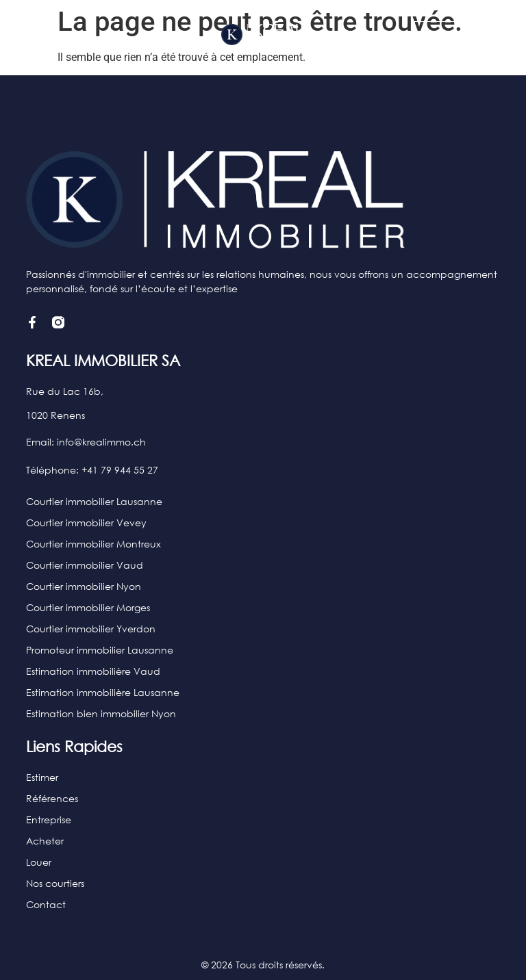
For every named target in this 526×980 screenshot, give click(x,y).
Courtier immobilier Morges (88, 607)
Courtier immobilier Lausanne (94, 501)
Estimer (42, 777)
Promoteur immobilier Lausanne (100, 650)
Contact (46, 904)
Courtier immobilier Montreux (93, 544)
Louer (39, 862)
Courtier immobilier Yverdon (91, 629)
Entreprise (49, 820)
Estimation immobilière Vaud (93, 671)
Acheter (45, 841)
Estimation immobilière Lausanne (103, 692)
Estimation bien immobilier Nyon (101, 713)
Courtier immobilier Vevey (86, 523)
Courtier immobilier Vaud (85, 565)
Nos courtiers (55, 883)
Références (52, 798)
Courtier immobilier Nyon (84, 586)
